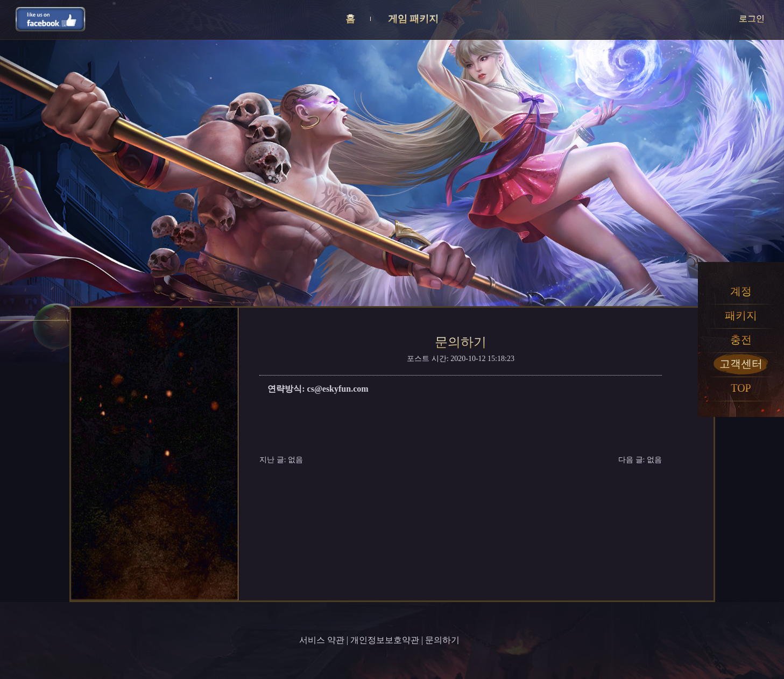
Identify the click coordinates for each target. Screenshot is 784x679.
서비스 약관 (322, 640)
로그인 (752, 19)
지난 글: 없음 (281, 460)
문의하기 (442, 640)
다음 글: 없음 (640, 460)
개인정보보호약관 (385, 640)
